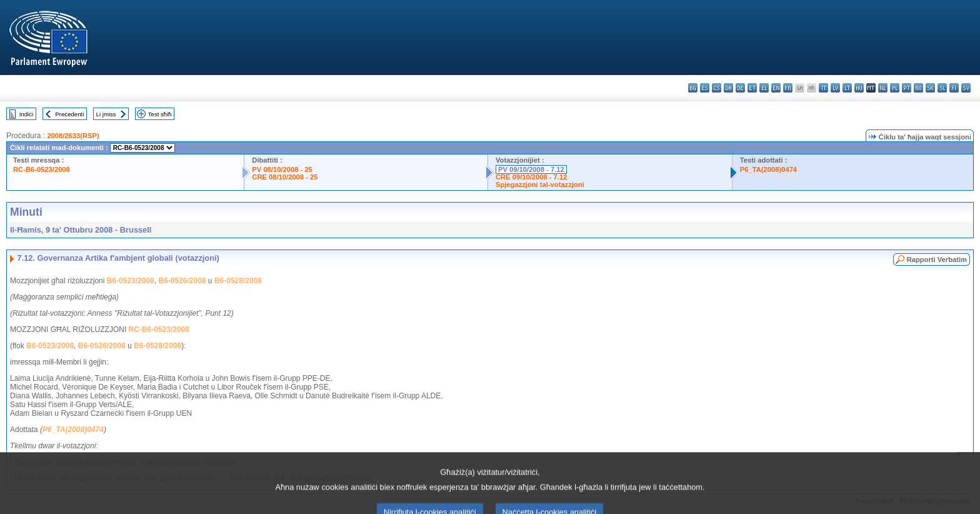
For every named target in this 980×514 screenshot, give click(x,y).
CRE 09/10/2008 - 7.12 (531, 177)
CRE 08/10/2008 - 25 (285, 177)
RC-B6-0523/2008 (42, 169)
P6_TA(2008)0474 (768, 169)
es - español (705, 88)
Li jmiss (106, 114)
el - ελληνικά (764, 88)
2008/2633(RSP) (73, 136)
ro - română (918, 88)
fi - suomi (954, 88)
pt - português (907, 88)
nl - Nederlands (883, 88)
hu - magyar (859, 88)
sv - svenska (966, 88)
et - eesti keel (752, 88)
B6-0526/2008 (182, 281)
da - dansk (728, 88)
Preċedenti (69, 114)
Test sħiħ (160, 114)
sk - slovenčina (930, 88)
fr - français (788, 88)
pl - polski (895, 88)
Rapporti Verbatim (937, 260)
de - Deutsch (740, 88)
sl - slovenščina (942, 88)
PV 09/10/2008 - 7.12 (531, 169)
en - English (776, 88)
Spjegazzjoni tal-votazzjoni (540, 184)
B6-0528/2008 (238, 281)
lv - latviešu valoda (835, 88)
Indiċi (26, 114)
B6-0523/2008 (131, 281)
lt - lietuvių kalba (847, 88)
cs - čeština (717, 88)
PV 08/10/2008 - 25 (282, 169)
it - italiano (823, 88)
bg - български (693, 88)
